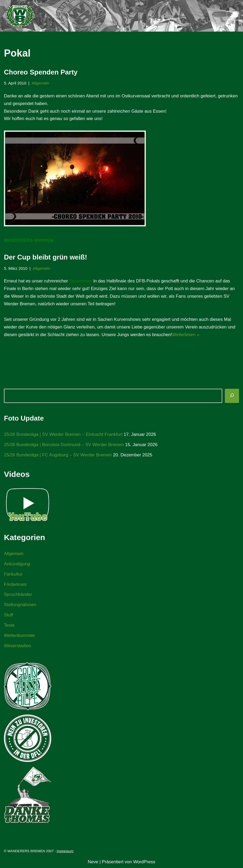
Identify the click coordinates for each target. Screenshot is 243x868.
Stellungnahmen (20, 605)
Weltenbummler (20, 635)
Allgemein (40, 83)
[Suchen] (232, 396)
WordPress (144, 862)
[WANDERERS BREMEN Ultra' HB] (20, 16)
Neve (93, 862)
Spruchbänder (18, 594)
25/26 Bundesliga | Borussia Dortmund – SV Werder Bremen (64, 445)
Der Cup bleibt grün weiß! (45, 257)
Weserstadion (18, 646)
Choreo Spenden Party (41, 72)
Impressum (65, 851)
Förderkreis (15, 584)
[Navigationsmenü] (233, 16)
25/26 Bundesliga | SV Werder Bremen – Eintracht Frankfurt (63, 434)
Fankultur (13, 574)
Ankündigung (17, 564)
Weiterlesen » (186, 335)
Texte (9, 625)
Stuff (9, 615)
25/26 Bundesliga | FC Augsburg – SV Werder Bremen (58, 455)
